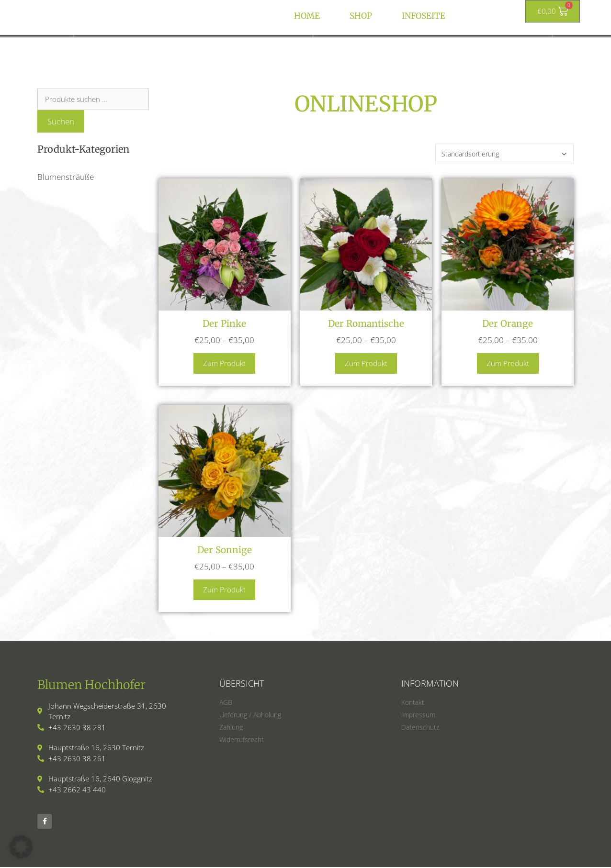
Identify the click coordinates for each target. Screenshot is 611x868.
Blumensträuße (66, 177)
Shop (361, 16)
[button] (21, 847)
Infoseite (424, 16)
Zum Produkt (224, 363)
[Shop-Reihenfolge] (504, 154)
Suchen (61, 121)
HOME (307, 16)
